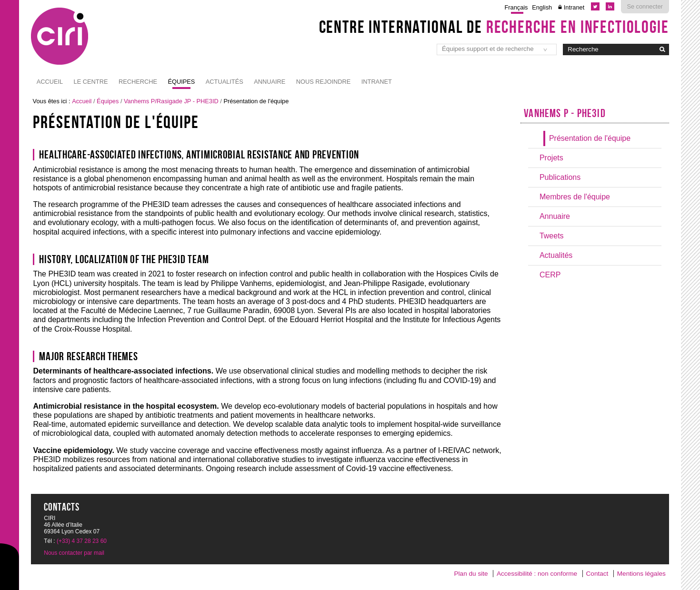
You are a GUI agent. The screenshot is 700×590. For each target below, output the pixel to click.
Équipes (181, 82)
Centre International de (494, 27)
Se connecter (645, 6)
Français (516, 7)
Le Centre (91, 82)
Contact (597, 574)
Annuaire (270, 82)
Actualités (225, 82)
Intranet (574, 7)
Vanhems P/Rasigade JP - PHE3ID (171, 101)
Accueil (50, 82)
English (542, 7)
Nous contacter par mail (74, 553)
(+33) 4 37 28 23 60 (82, 541)
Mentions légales (641, 574)
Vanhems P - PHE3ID (565, 113)
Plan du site (471, 574)
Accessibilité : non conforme (537, 574)
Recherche (138, 82)
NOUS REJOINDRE (323, 82)
